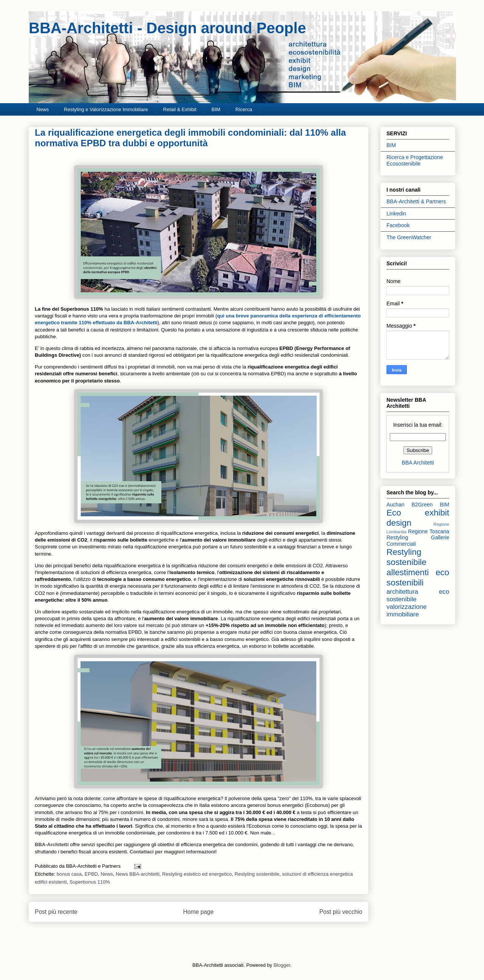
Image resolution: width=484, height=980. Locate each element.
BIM (216, 109)
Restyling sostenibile (257, 874)
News (43, 109)
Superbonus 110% (90, 882)
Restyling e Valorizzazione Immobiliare (106, 109)
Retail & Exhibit (180, 109)
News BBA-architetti (138, 874)
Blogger (282, 965)
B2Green (422, 505)
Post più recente (56, 912)
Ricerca (244, 109)
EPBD (91, 874)
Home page (198, 912)
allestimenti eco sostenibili (418, 577)
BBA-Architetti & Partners (416, 201)
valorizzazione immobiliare (406, 611)
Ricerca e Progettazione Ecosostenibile (415, 160)
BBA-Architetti (52, 845)
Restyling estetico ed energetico (197, 874)
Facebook (398, 225)
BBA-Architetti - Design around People (167, 28)
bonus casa (69, 874)
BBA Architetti (418, 463)
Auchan (395, 505)
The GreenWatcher (409, 237)
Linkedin (396, 214)
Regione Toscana (429, 531)
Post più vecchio (341, 912)
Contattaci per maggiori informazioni (173, 852)
